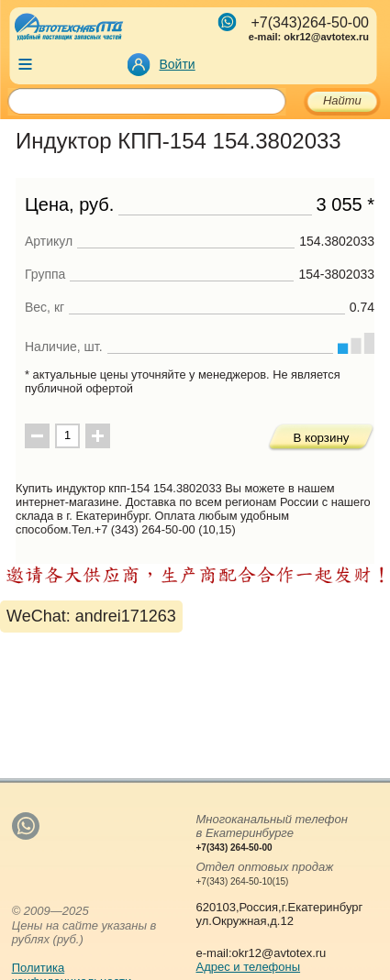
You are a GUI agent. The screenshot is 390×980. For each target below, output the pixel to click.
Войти (178, 64)
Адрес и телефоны (249, 967)
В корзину (322, 438)
